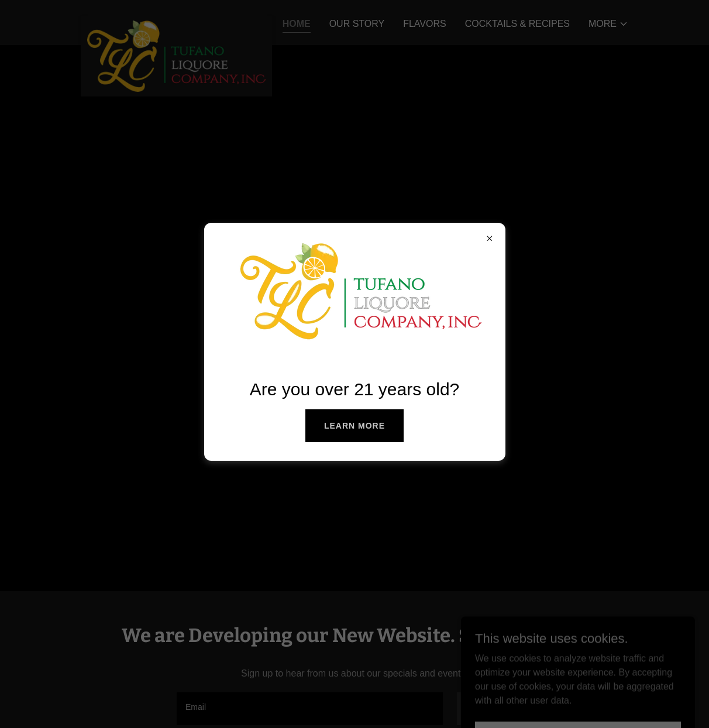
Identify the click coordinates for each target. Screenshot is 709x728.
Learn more (354, 426)
